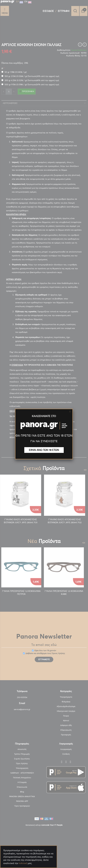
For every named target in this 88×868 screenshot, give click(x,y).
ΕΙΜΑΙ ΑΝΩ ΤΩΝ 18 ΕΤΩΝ (44, 450)
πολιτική (23, 863)
